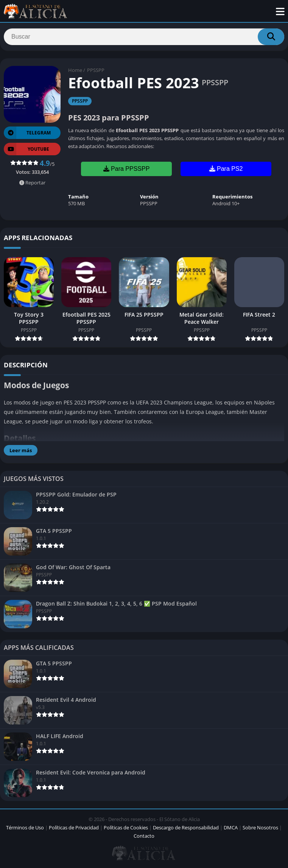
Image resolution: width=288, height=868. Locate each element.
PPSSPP (96, 70)
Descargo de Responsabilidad (186, 827)
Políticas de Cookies (126, 827)
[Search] (144, 37)
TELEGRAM (27, 133)
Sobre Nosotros (260, 827)
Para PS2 (226, 169)
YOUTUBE (26, 149)
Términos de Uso (25, 827)
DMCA (231, 827)
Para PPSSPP (127, 169)
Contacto (144, 836)
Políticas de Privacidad (74, 827)
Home (75, 70)
